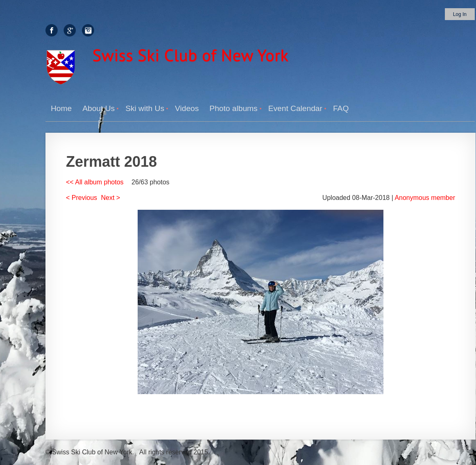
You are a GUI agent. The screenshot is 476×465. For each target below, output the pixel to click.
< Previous (82, 198)
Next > (111, 198)
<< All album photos (95, 182)
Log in (460, 14)
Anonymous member (425, 198)
